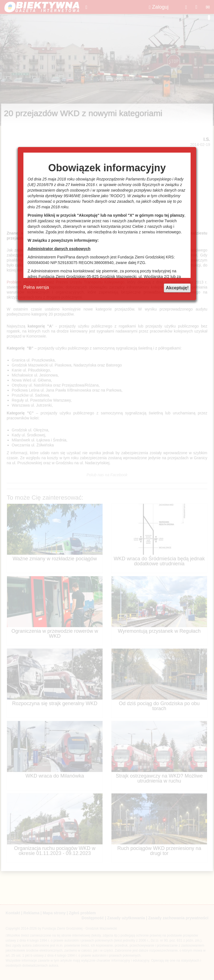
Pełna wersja (36, 287)
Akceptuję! (177, 288)
